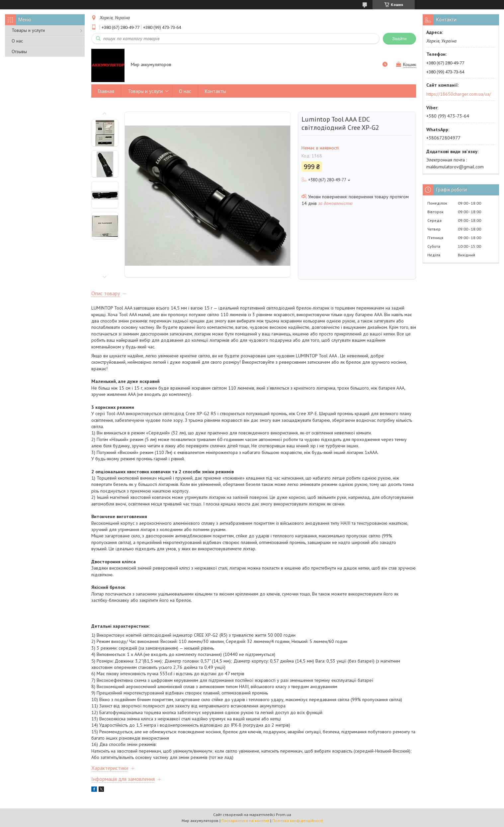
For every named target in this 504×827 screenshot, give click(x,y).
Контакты (215, 91)
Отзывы (19, 51)
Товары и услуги (28, 30)
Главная (106, 91)
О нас (17, 41)
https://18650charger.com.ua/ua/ (459, 94)
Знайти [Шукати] (399, 39)
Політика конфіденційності (297, 821)
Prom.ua (284, 815)
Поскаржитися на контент (245, 821)
